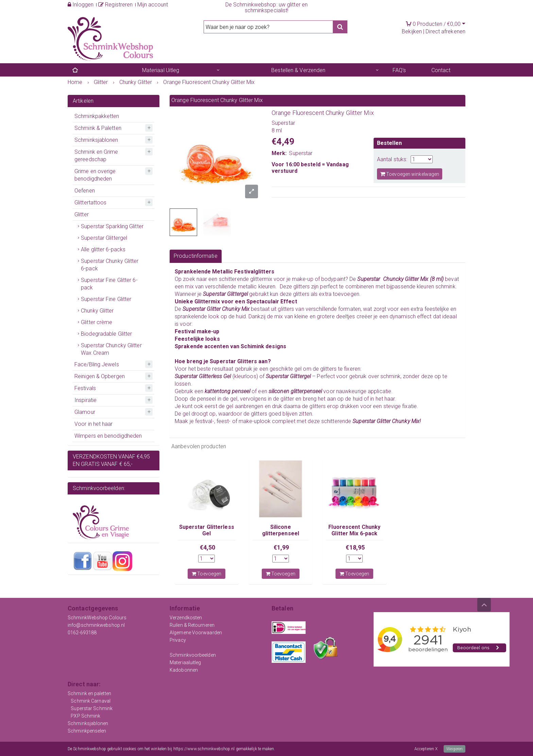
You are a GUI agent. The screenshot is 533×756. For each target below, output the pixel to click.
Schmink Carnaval (91, 701)
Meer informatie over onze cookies (306, 749)
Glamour (85, 412)
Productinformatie (196, 256)
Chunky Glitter (97, 311)
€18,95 (355, 547)
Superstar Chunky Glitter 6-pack (110, 265)
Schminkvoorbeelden (193, 655)
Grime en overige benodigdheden (95, 175)
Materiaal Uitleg (161, 70)
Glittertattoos (90, 203)
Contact (441, 70)
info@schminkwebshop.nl (96, 625)
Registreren (115, 5)
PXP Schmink (85, 716)
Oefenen (85, 191)
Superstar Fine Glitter (106, 299)
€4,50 (208, 547)
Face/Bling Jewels (97, 364)
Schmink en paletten (89, 693)
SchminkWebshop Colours (97, 618)
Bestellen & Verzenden (298, 70)
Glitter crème (97, 322)
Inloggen (81, 5)
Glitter (82, 214)
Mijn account (153, 5)
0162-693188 (82, 633)
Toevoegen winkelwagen (410, 174)
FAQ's (399, 70)
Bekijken (412, 31)
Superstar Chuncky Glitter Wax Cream (111, 349)
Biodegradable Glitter (106, 334)
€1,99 (281, 547)
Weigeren (454, 749)
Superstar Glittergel (104, 238)
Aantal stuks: (392, 159)
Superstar (301, 153)
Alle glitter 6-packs (103, 249)
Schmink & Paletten (98, 128)
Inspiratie (85, 400)
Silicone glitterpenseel (281, 530)
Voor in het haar (94, 424)
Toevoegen (207, 574)
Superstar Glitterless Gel (207, 530)
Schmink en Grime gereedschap (96, 156)
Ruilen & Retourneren (192, 625)
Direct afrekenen (445, 31)
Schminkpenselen (87, 731)
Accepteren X (426, 749)
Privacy (178, 640)
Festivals (85, 388)
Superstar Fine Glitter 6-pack (109, 284)
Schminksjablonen (96, 140)
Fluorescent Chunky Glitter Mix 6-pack (354, 530)
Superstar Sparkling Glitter (112, 226)
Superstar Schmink (92, 708)
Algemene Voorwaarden (196, 633)
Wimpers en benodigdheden (108, 436)
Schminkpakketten (97, 116)
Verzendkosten (186, 618)
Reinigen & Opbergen (100, 376)
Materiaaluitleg (185, 662)
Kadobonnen (184, 670)
